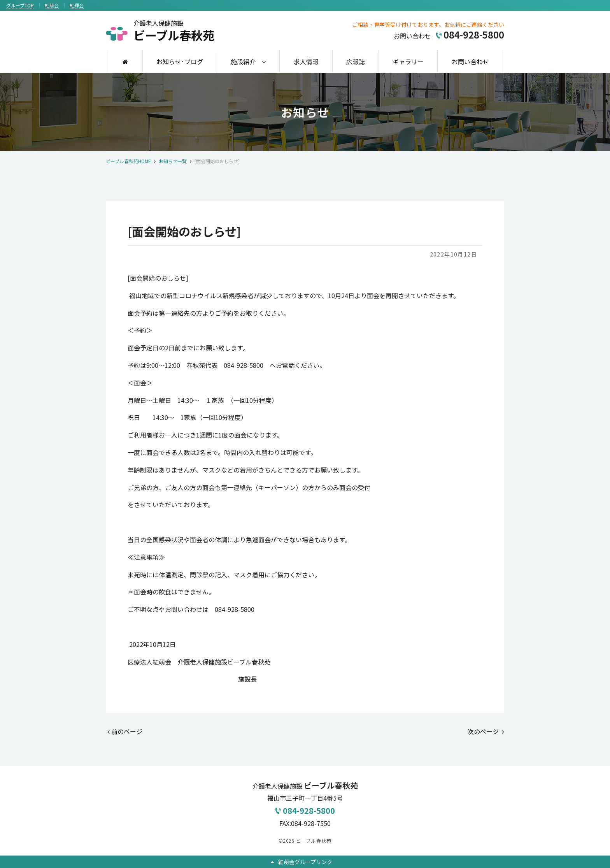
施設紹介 (243, 61)
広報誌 (356, 61)
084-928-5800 (305, 811)
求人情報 (306, 61)
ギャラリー (408, 61)
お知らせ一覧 (173, 161)
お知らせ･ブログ (180, 61)
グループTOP (20, 5)
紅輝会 (77, 5)
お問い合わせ (470, 61)
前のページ (125, 731)
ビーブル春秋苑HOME (128, 161)
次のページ (486, 731)
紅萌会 (52, 5)
